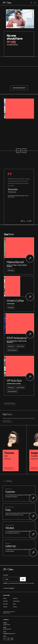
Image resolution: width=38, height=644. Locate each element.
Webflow (12, 588)
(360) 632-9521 (7, 629)
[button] (18, 151)
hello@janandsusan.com (9, 633)
